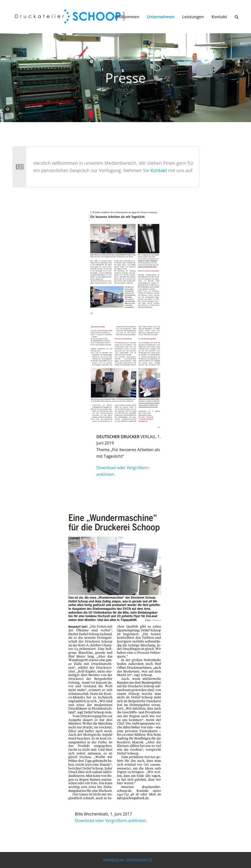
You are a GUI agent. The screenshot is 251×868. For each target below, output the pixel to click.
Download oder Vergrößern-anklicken (110, 821)
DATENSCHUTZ (139, 860)
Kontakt (159, 170)
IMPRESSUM (113, 860)
